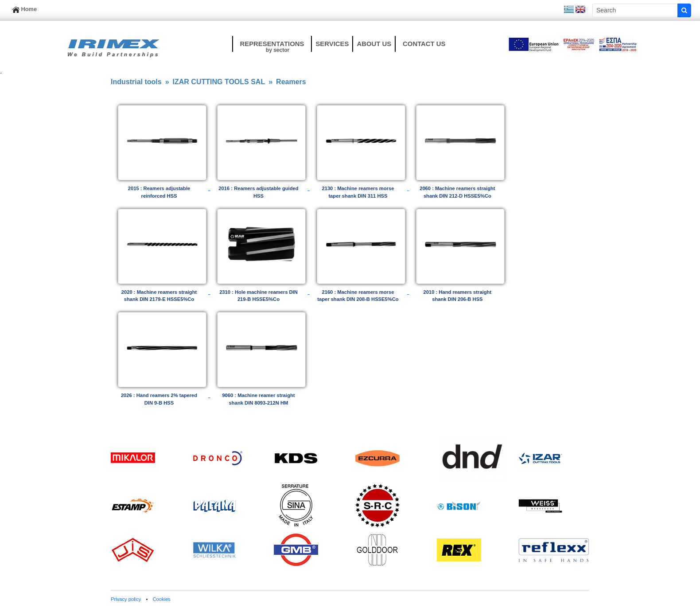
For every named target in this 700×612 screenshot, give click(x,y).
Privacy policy (126, 599)
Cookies (162, 599)
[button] (272, 44)
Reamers (291, 82)
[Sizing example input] (635, 10)
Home (24, 9)
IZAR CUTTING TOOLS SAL (219, 82)
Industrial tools (136, 82)
